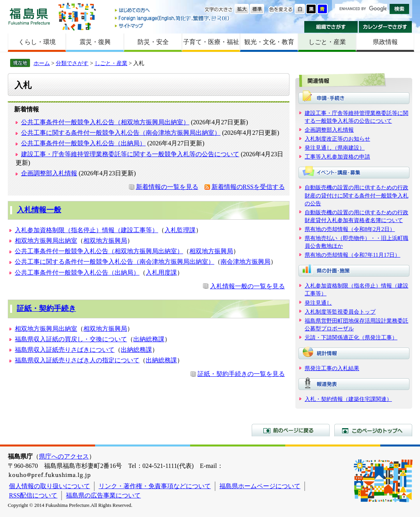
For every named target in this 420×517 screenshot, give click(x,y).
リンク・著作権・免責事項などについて (155, 486)
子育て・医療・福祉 (211, 42)
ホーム (42, 63)
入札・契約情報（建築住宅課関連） (348, 399)
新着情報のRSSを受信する (248, 187)
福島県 (29, 16)
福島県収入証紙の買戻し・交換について (71, 339)
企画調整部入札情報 (49, 173)
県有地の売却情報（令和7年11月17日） (352, 255)
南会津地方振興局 (245, 262)
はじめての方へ (173, 11)
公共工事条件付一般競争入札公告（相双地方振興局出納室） (105, 122)
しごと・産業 (327, 42)
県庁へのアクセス (64, 456)
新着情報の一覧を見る (167, 187)
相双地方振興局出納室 (46, 241)
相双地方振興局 (105, 241)
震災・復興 (95, 42)
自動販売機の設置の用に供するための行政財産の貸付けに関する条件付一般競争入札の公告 (356, 195)
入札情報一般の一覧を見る (247, 286)
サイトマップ (173, 26)
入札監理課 (180, 230)
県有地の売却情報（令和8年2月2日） (350, 229)
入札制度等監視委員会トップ (340, 312)
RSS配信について (33, 495)
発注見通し (318, 303)
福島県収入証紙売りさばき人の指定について (77, 360)
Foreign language (173, 18)
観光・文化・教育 (269, 42)
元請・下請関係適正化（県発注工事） (351, 337)
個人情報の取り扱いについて (49, 486)
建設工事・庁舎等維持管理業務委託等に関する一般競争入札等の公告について (130, 154)
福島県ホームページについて (260, 486)
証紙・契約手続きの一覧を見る (241, 374)
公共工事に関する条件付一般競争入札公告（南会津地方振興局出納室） (121, 133)
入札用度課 (161, 273)
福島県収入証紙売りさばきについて (65, 350)
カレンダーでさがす (386, 27)
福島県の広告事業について (103, 495)
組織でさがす (331, 27)
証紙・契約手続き (46, 308)
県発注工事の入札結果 (332, 368)
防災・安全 (153, 42)
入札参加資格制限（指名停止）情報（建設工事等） (86, 230)
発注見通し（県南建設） (335, 148)
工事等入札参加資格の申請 (337, 157)
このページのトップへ (373, 430)
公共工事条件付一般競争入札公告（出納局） (83, 143)
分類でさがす (72, 63)
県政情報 (385, 42)
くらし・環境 (37, 42)
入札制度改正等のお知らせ (337, 139)
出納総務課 (149, 339)
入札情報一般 (39, 210)
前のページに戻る (291, 430)
